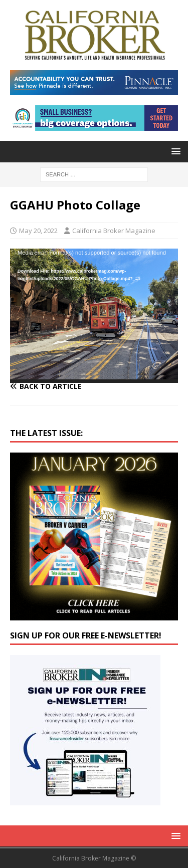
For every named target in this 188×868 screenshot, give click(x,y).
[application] (94, 316)
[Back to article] (94, 386)
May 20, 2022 (38, 231)
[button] (174, 151)
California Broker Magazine (114, 231)
